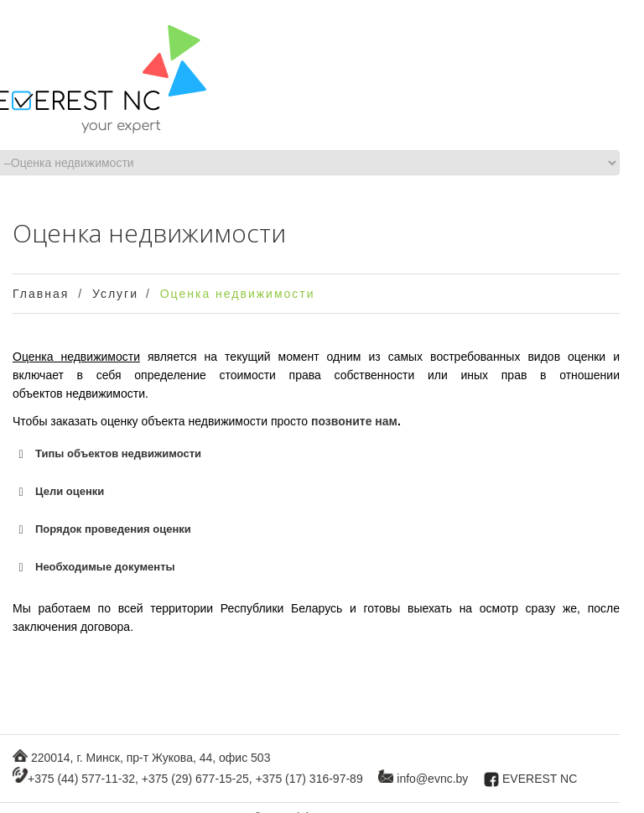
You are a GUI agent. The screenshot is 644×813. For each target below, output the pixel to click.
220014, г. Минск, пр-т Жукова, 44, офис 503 (151, 758)
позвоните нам (354, 421)
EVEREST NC (540, 779)
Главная (41, 294)
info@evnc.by (432, 779)
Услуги (115, 294)
